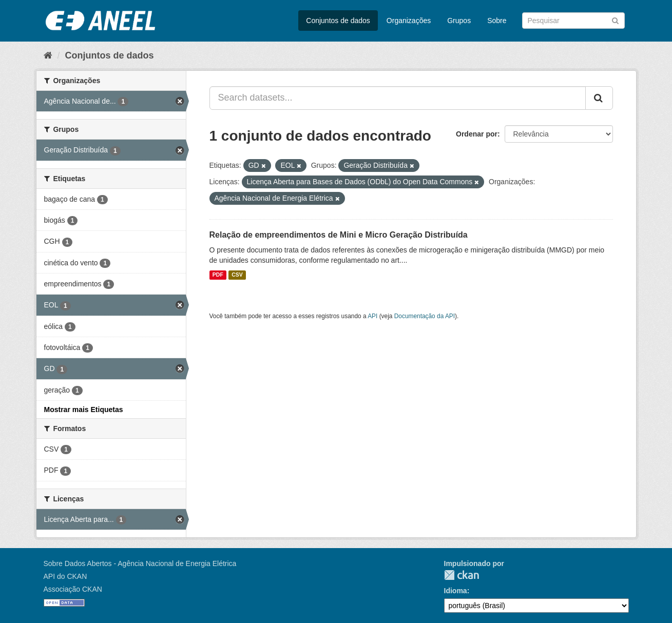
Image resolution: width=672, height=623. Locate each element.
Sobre (497, 21)
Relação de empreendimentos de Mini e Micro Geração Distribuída (339, 235)
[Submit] (615, 20)
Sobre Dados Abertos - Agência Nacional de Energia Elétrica (140, 563)
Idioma (456, 591)
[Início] (48, 55)
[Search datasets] (573, 21)
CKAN (462, 575)
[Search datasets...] (398, 98)
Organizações (409, 21)
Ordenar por (477, 134)
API (372, 316)
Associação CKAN (73, 589)
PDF (218, 275)
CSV (237, 275)
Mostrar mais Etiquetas (84, 410)
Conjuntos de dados (338, 21)
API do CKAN (65, 576)
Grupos (459, 21)
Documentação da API (425, 316)
